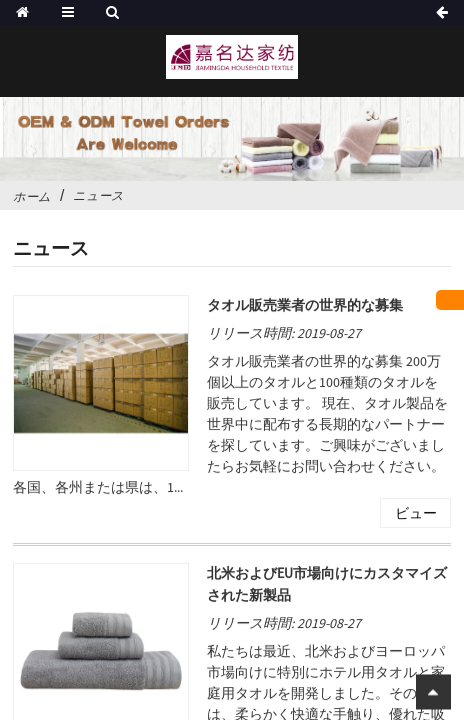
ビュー (416, 514)
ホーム (32, 196)
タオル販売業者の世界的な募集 (305, 306)
